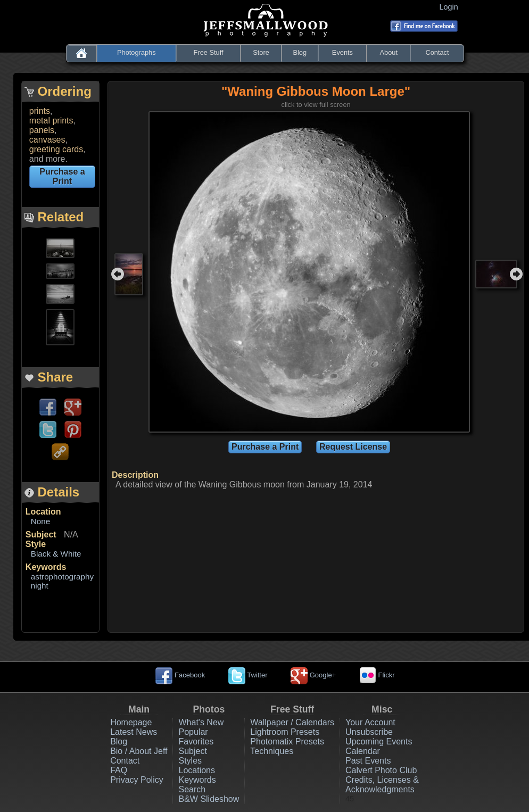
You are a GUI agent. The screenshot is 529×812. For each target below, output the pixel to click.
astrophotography (62, 577)
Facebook (180, 675)
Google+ (313, 675)
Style (36, 544)
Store (261, 52)
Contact (437, 52)
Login (451, 7)
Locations (197, 770)
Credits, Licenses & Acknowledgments (382, 785)
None (40, 521)
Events (342, 52)
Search (192, 789)
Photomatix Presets (287, 741)
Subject (41, 535)
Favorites (196, 741)
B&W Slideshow (209, 799)
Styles (190, 761)
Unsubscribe (369, 732)
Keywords (46, 567)
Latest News (134, 732)
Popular (193, 732)
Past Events (368, 761)
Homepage (131, 722)
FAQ (119, 770)
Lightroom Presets (285, 732)
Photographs (137, 52)
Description (135, 475)
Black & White (56, 554)
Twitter (248, 675)
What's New (201, 722)
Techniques (272, 751)
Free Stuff (209, 52)
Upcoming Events (379, 741)
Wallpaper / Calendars (292, 722)
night (40, 586)
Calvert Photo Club (381, 770)
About (389, 52)
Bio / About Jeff (139, 751)
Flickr (377, 675)
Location (43, 512)
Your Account (370, 722)
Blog (300, 52)
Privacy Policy (137, 780)
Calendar (363, 751)
